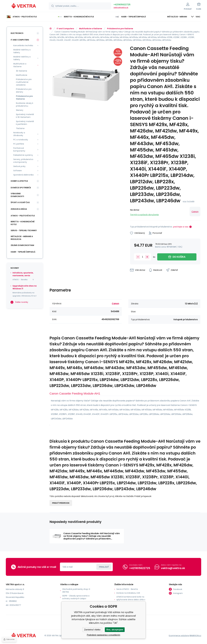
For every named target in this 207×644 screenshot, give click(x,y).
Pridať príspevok (61, 503)
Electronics (17, 33)
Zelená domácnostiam (22, 245)
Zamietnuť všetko (92, 630)
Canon (195, 212)
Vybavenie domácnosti (17, 195)
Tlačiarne (20, 128)
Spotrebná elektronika (23, 175)
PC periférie (19, 144)
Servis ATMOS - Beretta (127, 589)
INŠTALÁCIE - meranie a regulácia (22, 238)
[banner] (24, 6)
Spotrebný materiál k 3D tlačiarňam (25, 116)
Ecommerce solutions (179, 635)
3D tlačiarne (22, 71)
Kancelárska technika (23, 45)
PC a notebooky (21, 140)
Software (17, 171)
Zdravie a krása (19, 209)
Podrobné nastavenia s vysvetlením (104, 635)
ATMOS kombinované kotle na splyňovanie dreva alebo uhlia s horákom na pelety (131, 600)
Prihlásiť (104, 567)
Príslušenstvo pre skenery (24, 90)
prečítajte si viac (181, 227)
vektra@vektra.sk (121, 7)
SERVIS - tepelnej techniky (24, 230)
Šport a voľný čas (20, 202)
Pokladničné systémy (23, 155)
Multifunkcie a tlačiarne (91, 29)
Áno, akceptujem (115, 630)
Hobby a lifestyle (19, 181)
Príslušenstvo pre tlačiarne (120, 29)
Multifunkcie (22, 75)
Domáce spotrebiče (21, 188)
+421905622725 (122, 5)
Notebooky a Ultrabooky (19, 134)
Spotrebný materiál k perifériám (25, 123)
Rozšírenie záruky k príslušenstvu (25, 105)
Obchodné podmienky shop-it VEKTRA (76, 591)
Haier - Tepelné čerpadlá (23, 252)
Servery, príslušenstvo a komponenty (23, 161)
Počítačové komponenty (19, 149)
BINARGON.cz (195, 635)
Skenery (20, 110)
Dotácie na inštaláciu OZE (128, 593)
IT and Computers (65, 29)
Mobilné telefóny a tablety (22, 51)
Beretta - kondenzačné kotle (23, 223)
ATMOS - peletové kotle (23, 216)
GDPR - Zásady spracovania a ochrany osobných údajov (76, 597)
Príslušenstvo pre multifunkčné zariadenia (24, 82)
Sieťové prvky (19, 166)
